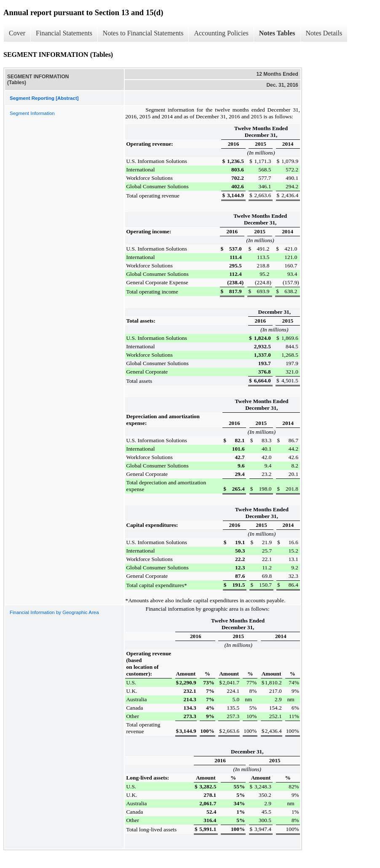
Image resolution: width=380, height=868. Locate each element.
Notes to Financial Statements (143, 33)
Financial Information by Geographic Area (54, 612)
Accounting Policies (221, 33)
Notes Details (324, 33)
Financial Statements (64, 33)
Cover (17, 33)
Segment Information (32, 113)
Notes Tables (277, 33)
